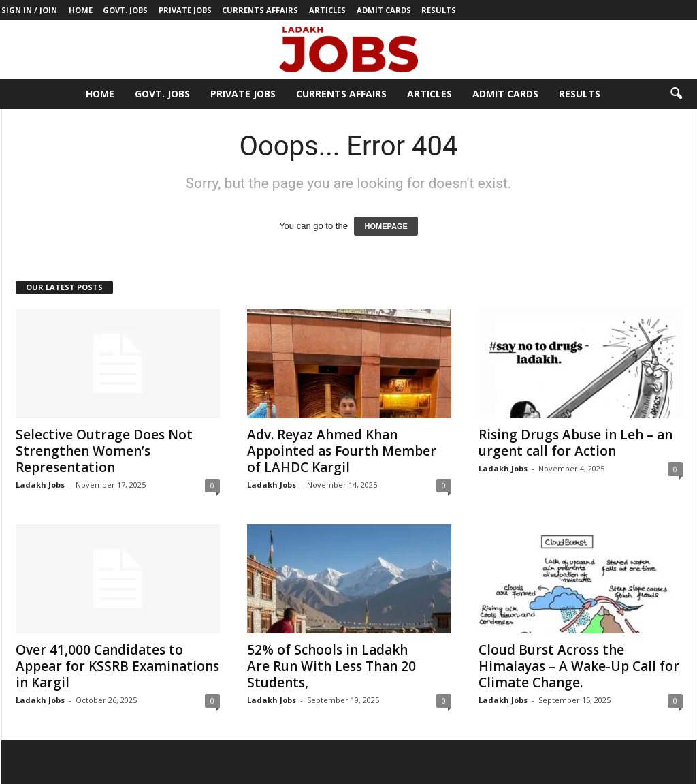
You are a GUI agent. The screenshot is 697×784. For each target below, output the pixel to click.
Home (81, 10)
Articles (327, 10)
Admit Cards (384, 10)
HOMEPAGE (386, 226)
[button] (676, 94)
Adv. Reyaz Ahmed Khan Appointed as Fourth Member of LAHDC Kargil (342, 451)
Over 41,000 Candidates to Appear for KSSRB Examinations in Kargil (117, 666)
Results (439, 10)
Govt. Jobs (125, 10)
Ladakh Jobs (40, 485)
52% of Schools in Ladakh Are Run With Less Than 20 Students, (331, 666)
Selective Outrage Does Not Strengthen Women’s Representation (104, 451)
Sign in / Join (29, 10)
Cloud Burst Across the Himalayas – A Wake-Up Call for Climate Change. (579, 666)
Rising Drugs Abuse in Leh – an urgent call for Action (576, 443)
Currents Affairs (260, 10)
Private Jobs (185, 10)
